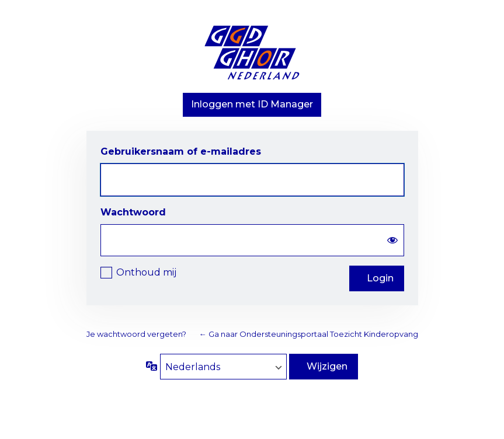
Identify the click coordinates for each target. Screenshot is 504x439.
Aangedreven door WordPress (252, 55)
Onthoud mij (146, 272)
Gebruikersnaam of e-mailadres (181, 151)
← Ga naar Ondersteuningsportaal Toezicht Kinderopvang (309, 334)
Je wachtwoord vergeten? (136, 334)
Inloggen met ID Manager (252, 104)
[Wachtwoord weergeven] (392, 240)
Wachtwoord (133, 212)
